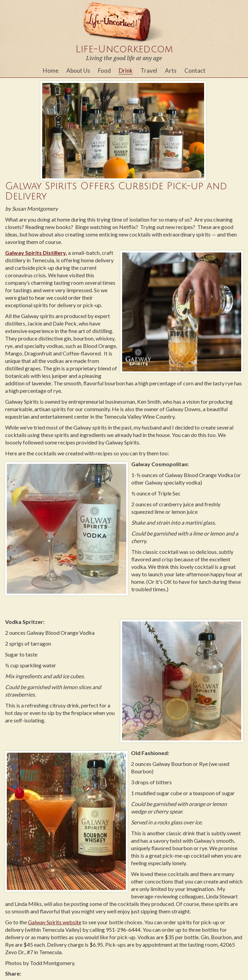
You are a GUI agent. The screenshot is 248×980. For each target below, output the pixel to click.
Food (104, 71)
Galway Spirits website (55, 922)
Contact (195, 71)
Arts (171, 71)
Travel (149, 71)
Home (51, 71)
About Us (78, 71)
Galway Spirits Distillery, (36, 253)
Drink (126, 71)
